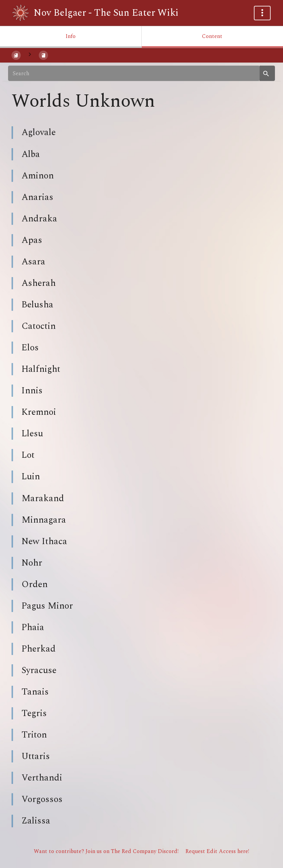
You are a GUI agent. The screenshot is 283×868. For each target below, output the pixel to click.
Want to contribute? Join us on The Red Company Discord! (106, 851)
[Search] (134, 73)
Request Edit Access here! (217, 851)
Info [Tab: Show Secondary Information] (71, 36)
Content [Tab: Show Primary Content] (212, 36)
